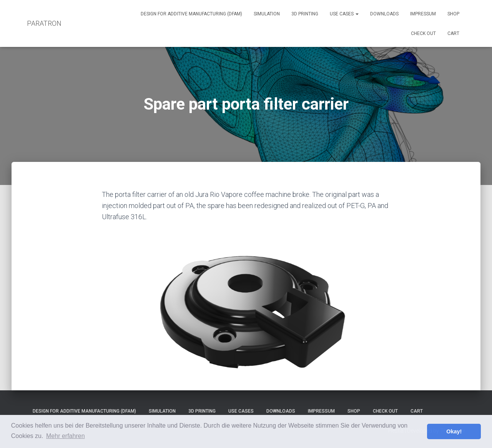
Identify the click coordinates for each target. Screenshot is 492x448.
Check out (423, 33)
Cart (453, 33)
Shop (453, 14)
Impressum (423, 14)
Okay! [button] (454, 431)
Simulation (267, 14)
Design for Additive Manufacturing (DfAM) (191, 14)
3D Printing (305, 14)
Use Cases (344, 14)
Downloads (384, 14)
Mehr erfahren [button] (66, 436)
